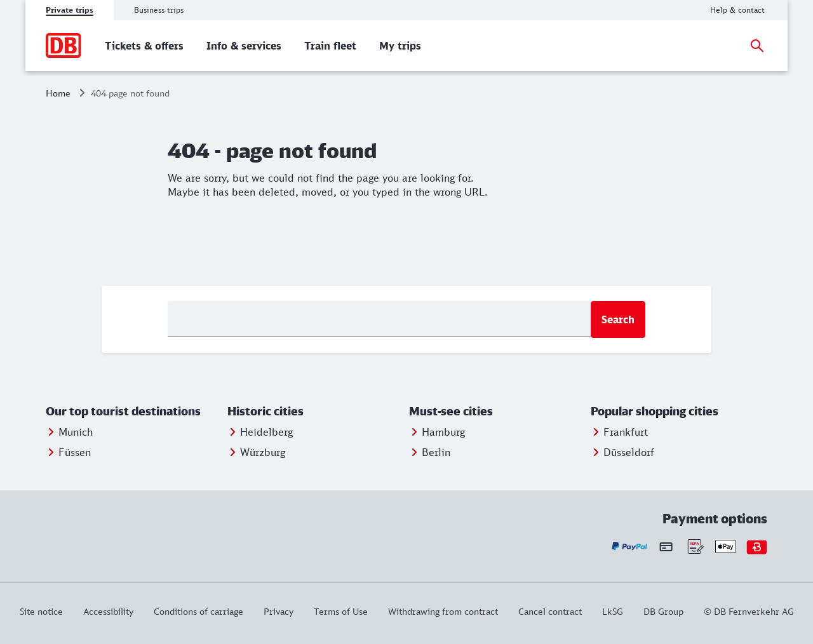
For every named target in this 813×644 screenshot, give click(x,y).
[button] (134, 412)
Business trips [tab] (159, 10)
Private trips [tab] (70, 10)
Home (58, 93)
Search (618, 319)
